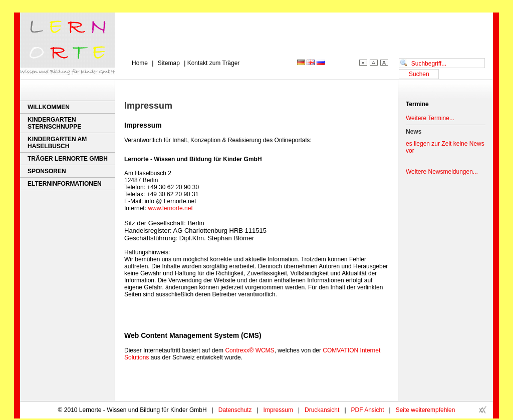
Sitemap (169, 63)
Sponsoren (47, 171)
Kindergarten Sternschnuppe (54, 123)
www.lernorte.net (170, 208)
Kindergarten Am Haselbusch (57, 143)
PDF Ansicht (368, 410)
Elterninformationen (65, 184)
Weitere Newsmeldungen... (442, 172)
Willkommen (49, 107)
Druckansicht (322, 410)
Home (140, 63)
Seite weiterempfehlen (426, 410)
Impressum (278, 410)
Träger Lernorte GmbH (68, 159)
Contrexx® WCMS (249, 350)
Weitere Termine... (430, 118)
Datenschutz (235, 410)
